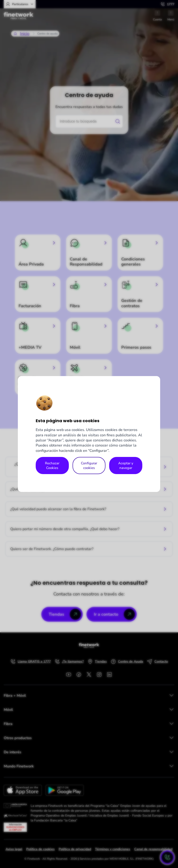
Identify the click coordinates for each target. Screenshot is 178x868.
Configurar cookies (89, 466)
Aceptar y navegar (126, 466)
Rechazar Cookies (52, 466)
